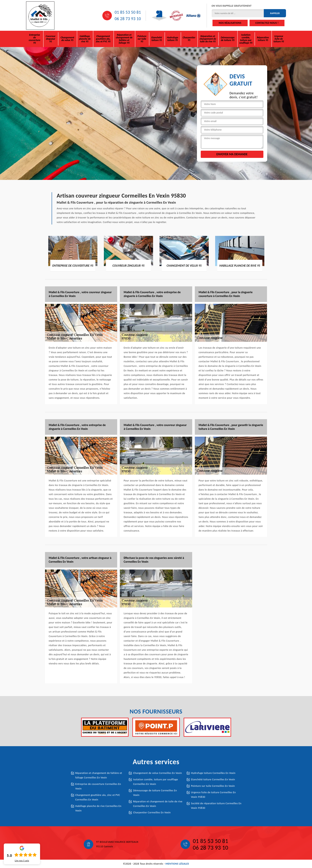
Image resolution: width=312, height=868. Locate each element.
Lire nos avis (22, 861)
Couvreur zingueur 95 (51, 39)
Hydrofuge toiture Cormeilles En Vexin (213, 773)
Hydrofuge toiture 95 (173, 39)
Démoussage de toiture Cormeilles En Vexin (155, 793)
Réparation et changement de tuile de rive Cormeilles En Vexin (158, 804)
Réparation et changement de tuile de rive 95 (208, 39)
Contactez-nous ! (267, 23)
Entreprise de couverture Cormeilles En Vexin (98, 786)
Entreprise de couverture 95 (34, 39)
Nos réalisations (230, 23)
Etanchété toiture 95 (157, 39)
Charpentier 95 (189, 39)
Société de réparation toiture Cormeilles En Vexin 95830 (216, 806)
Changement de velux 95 (67, 39)
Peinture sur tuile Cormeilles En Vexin (213, 786)
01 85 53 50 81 (128, 12)
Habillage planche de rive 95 (85, 39)
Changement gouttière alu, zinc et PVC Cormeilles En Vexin (98, 797)
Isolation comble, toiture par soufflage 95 (246, 39)
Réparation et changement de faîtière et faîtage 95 (124, 39)
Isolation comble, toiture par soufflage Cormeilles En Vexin (156, 782)
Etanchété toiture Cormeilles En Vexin (213, 779)
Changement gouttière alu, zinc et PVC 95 (103, 39)
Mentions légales (177, 864)
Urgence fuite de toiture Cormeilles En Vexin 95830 (213, 795)
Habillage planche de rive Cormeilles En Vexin (98, 808)
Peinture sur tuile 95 (142, 39)
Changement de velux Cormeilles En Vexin (158, 773)
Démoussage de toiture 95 (228, 39)
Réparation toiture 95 (263, 39)
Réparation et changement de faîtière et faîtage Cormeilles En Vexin (99, 775)
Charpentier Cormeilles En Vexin (152, 812)
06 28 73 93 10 (128, 19)
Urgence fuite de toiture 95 (279, 39)
